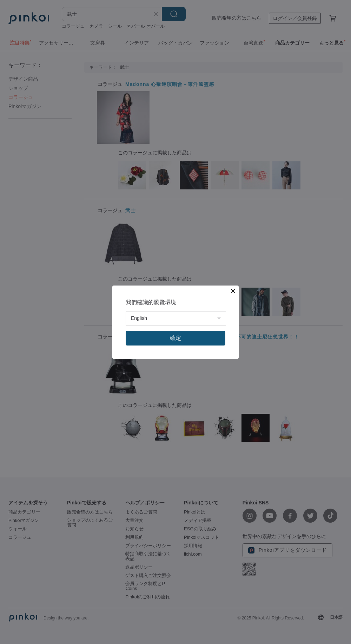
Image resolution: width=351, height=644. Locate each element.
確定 (175, 338)
